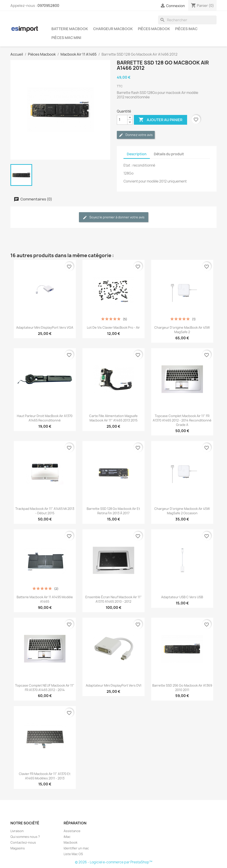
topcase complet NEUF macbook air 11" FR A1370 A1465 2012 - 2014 (45, 688)
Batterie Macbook (70, 29)
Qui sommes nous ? (25, 837)
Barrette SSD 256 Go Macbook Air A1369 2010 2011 (182, 688)
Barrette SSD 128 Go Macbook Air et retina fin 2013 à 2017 (113, 511)
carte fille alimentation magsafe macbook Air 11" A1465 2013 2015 (113, 418)
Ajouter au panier (160, 120)
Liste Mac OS (73, 854)
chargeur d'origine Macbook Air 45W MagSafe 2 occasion (182, 511)
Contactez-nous (23, 842)
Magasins (18, 848)
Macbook (70, 842)
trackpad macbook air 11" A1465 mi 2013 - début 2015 (45, 511)
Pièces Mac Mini (66, 38)
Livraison (17, 831)
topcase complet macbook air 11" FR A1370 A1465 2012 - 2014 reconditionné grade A (182, 420)
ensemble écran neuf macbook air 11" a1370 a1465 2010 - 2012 (113, 599)
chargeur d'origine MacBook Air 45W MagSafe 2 (182, 330)
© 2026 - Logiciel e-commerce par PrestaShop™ (114, 862)
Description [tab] (137, 154)
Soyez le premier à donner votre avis (114, 217)
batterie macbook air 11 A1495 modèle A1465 (45, 599)
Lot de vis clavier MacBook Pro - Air (113, 327)
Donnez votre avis (136, 135)
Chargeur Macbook (113, 29)
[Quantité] (122, 120)
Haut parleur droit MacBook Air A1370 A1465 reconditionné (45, 418)
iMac (67, 837)
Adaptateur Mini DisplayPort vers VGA (45, 327)
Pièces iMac (186, 29)
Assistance (72, 831)
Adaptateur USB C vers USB (182, 597)
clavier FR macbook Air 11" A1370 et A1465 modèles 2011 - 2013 (45, 776)
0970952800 (48, 6)
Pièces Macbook (154, 29)
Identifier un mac (76, 848)
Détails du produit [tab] (169, 154)
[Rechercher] (187, 20)
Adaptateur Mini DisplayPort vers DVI (113, 685)
